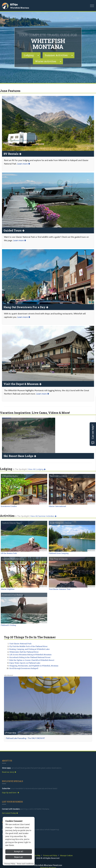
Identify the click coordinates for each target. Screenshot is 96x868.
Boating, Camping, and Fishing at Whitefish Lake (29, 649)
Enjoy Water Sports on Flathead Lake (25, 663)
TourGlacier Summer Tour (60, 589)
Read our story (9, 772)
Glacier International (57, 506)
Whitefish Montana (20, 8)
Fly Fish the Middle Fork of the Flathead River (28, 646)
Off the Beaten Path (9, 553)
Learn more (24, 164)
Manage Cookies (66, 855)
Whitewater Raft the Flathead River (24, 652)
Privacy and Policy (50, 855)
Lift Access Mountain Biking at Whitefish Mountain (30, 655)
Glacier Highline (8, 589)
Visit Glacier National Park (20, 644)
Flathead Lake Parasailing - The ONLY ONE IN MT (25, 738)
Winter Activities (46, 61)
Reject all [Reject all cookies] (19, 863)
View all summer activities (43, 516)
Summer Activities (56, 55)
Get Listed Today (10, 813)
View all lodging (37, 469)
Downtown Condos (9, 506)
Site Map (37, 855)
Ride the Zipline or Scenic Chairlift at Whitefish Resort (32, 660)
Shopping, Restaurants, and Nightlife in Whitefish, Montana (34, 666)
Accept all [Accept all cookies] (19, 858)
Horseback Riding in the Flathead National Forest (30, 657)
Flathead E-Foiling (8, 625)
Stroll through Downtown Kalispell (24, 668)
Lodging (29, 55)
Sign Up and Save (11, 793)
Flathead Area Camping (59, 553)
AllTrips (14, 4)
